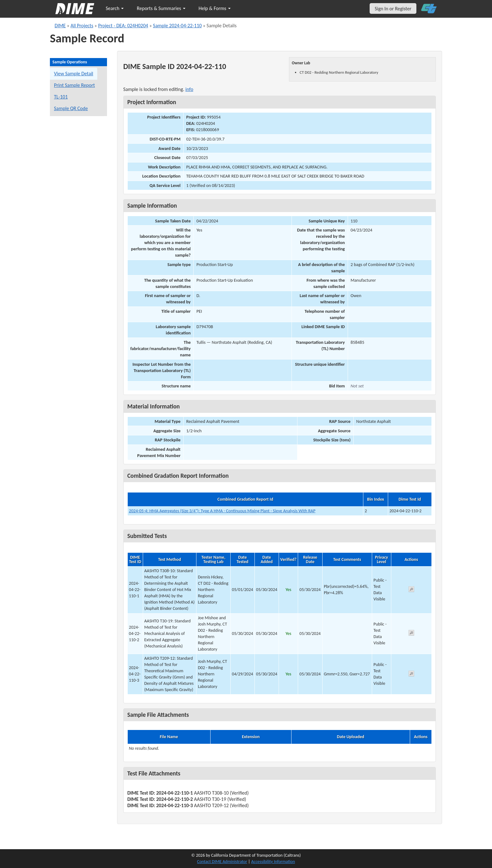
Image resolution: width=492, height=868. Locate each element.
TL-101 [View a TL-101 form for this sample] (61, 97)
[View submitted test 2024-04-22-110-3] (411, 675)
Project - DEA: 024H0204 (123, 26)
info (189, 89)
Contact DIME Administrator (222, 862)
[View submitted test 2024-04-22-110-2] (411, 634)
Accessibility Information (273, 862)
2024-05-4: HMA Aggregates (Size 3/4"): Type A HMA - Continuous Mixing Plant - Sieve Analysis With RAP (222, 511)
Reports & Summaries (161, 8)
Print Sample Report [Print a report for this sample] (74, 85)
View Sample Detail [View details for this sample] (74, 74)
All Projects (82, 26)
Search (115, 8)
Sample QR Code (71, 108)
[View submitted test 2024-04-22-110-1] (411, 590)
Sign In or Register (393, 9)
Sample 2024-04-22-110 (177, 26)
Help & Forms (215, 8)
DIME (60, 26)
